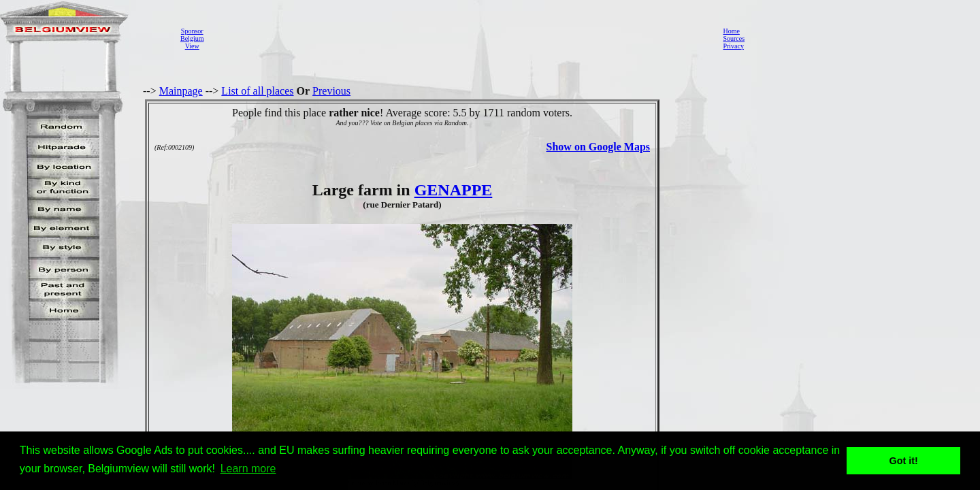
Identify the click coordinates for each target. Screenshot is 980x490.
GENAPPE (454, 190)
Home (731, 31)
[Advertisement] (459, 38)
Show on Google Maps (598, 147)
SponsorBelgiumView (192, 38)
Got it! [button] (904, 461)
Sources (734, 38)
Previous (331, 91)
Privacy (733, 46)
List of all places (257, 91)
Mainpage (181, 91)
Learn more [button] (248, 469)
